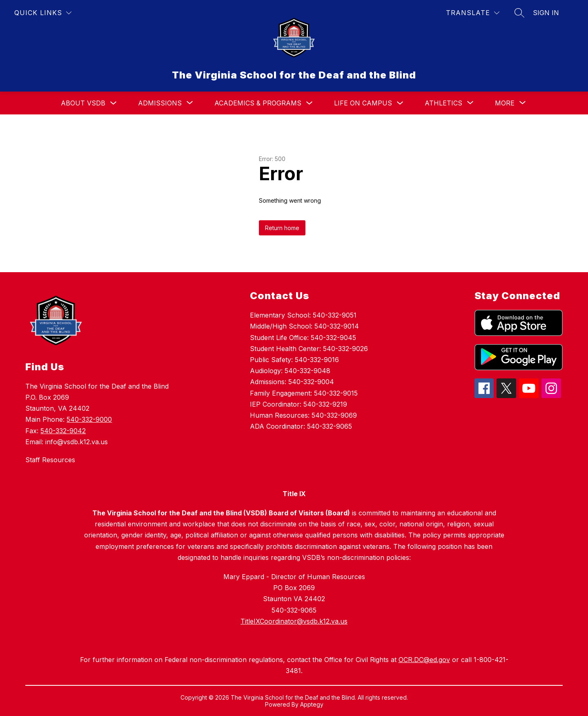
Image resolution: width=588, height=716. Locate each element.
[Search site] (519, 13)
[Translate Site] (473, 13)
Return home (282, 228)
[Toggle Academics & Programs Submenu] (310, 103)
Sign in (546, 13)
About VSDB (83, 103)
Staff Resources (50, 460)
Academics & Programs (258, 103)
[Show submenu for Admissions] (160, 103)
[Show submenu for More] (505, 103)
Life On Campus (363, 103)
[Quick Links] (43, 13)
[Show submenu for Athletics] (443, 103)
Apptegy (312, 704)
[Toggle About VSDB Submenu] (114, 103)
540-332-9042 (63, 431)
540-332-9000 (89, 419)
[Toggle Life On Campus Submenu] (400, 103)
